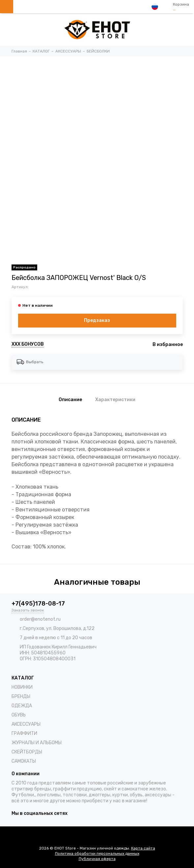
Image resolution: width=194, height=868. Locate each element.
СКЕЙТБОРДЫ (27, 752)
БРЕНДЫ (21, 696)
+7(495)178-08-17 (38, 604)
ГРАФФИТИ (24, 733)
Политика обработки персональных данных (97, 853)
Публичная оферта (97, 859)
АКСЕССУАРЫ (26, 724)
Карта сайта (143, 848)
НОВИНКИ (22, 687)
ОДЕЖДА (22, 706)
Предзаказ (97, 320)
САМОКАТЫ (24, 761)
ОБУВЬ (19, 715)
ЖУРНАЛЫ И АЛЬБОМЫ (37, 743)
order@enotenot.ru (40, 619)
